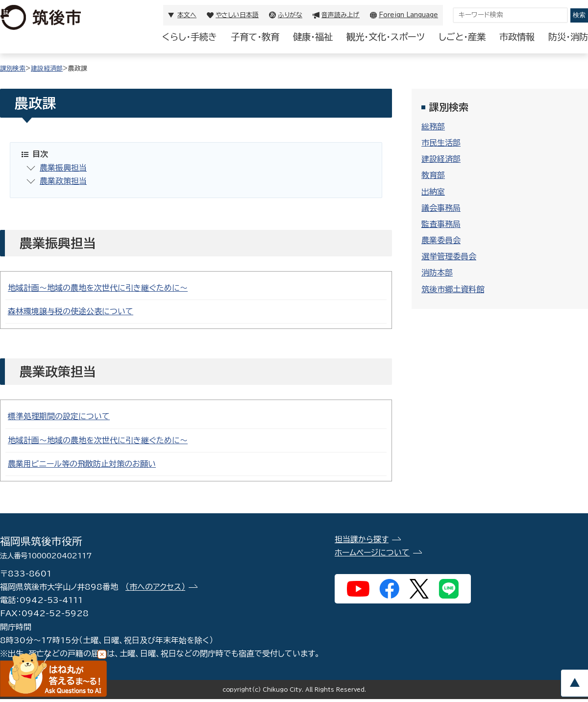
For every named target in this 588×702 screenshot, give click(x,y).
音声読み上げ (341, 15)
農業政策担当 (63, 181)
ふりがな (290, 15)
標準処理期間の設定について (59, 416)
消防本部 (437, 273)
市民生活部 (441, 143)
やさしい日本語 (237, 15)
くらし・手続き (190, 37)
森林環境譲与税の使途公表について (71, 311)
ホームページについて (372, 552)
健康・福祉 (313, 37)
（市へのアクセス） (155, 587)
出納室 (433, 192)
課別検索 (13, 68)
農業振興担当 (63, 168)
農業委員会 (441, 240)
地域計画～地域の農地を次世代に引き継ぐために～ (98, 288)
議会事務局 (441, 208)
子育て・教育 (255, 37)
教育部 (433, 175)
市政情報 (517, 37)
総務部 (433, 126)
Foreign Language (408, 15)
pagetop (574, 683)
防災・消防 (568, 37)
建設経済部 (47, 68)
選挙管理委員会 (449, 256)
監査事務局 (441, 224)
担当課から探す (362, 539)
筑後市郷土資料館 (453, 289)
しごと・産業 (462, 37)
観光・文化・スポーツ (386, 37)
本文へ (187, 15)
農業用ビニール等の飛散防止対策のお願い (82, 464)
